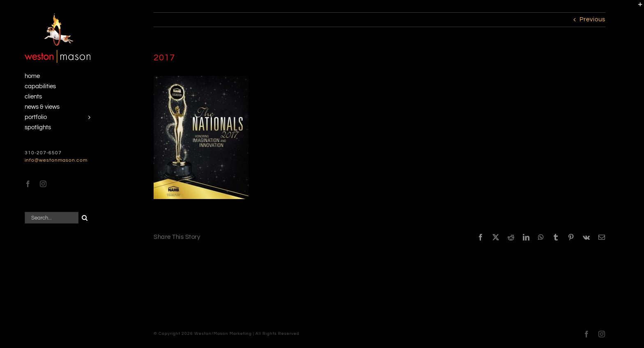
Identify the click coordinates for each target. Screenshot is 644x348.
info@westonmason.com (56, 160)
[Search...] (52, 218)
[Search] (84, 218)
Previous (592, 19)
